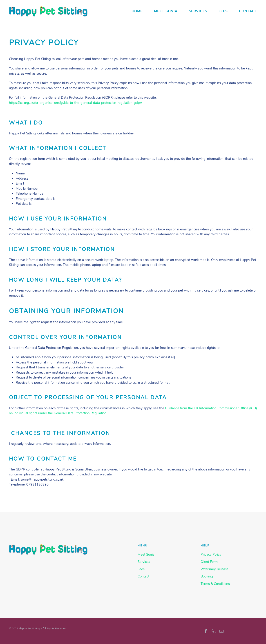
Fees (223, 11)
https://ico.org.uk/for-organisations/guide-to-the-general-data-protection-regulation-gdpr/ (75, 103)
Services (198, 11)
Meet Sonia (166, 11)
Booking (207, 576)
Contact (248, 11)
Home (137, 11)
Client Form (209, 562)
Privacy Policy (211, 555)
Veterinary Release (215, 569)
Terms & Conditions (215, 584)
